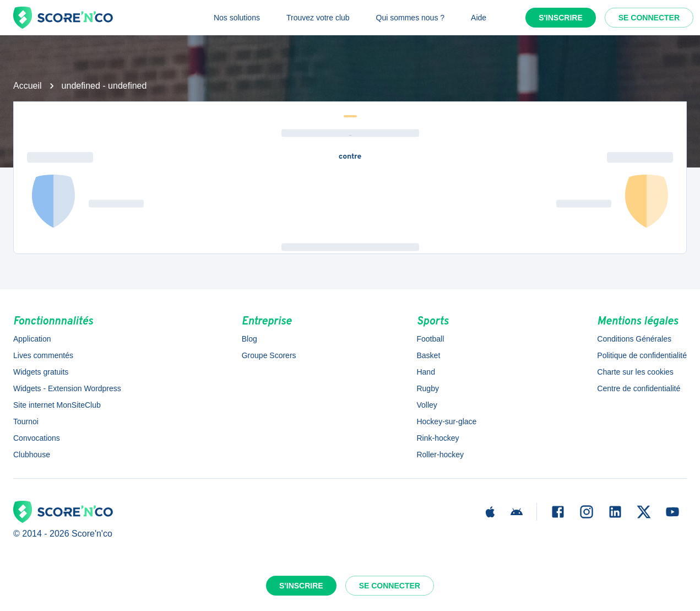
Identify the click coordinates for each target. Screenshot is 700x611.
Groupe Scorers (269, 355)
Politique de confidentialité (642, 355)
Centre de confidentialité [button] (639, 388)
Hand (425, 372)
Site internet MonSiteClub (57, 405)
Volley (427, 405)
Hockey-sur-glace (446, 421)
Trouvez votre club (318, 18)
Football (430, 339)
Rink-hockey (438, 438)
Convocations (37, 438)
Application (32, 339)
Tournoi (26, 421)
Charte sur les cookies (635, 372)
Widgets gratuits (41, 372)
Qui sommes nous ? (411, 18)
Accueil (28, 86)
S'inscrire (561, 18)
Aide (479, 18)
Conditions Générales (634, 339)
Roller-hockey (440, 455)
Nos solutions (237, 18)
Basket (428, 355)
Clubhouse (32, 455)
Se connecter (649, 18)
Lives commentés (43, 355)
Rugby (427, 388)
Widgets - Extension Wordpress (67, 388)
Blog (249, 339)
